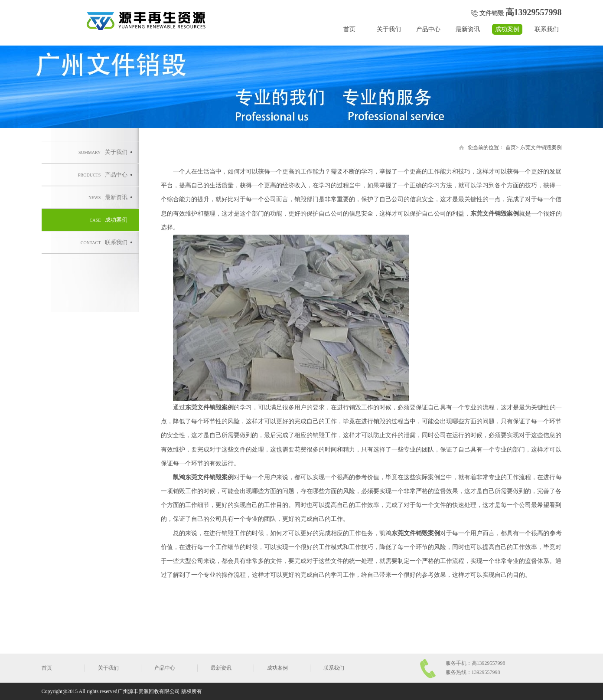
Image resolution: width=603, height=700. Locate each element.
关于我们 (389, 29)
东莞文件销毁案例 (541, 147)
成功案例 (507, 29)
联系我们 (547, 29)
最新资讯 (468, 29)
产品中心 (428, 29)
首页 (349, 29)
